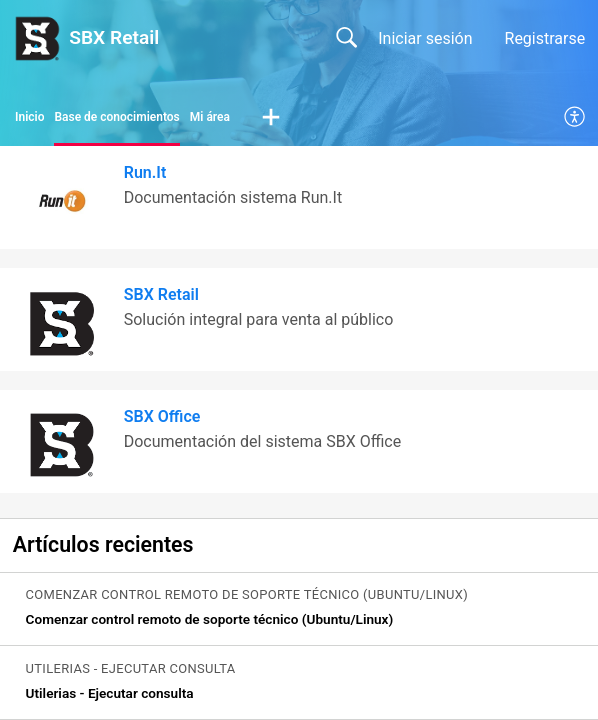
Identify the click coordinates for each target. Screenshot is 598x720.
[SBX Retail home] (37, 38)
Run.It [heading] (145, 172)
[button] (271, 118)
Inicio (29, 117)
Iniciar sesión (425, 38)
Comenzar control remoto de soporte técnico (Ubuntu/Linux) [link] (210, 619)
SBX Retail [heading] (161, 294)
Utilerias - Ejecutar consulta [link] (110, 693)
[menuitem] (575, 118)
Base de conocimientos (116, 117)
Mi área (210, 117)
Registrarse (545, 38)
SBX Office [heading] (162, 416)
